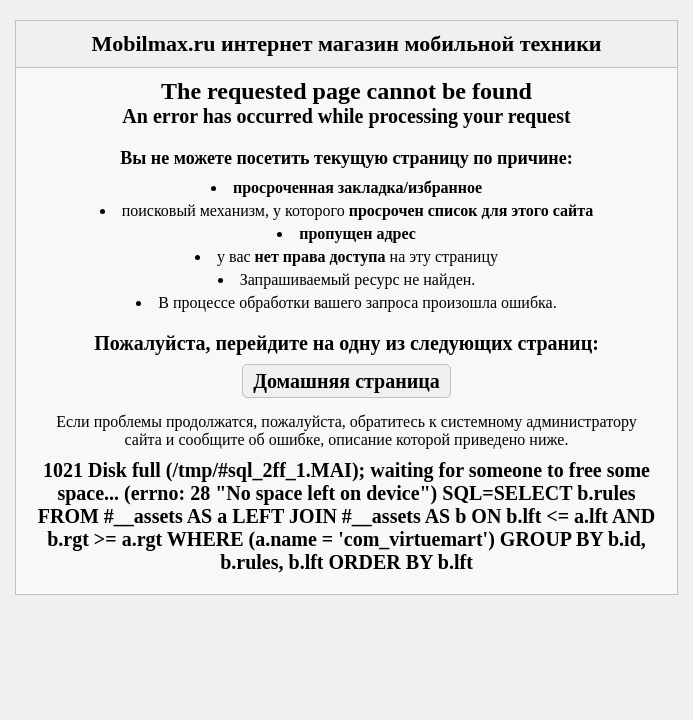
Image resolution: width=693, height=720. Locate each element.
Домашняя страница (346, 381)
